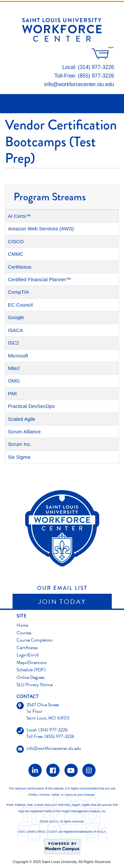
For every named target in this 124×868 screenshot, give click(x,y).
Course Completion (35, 640)
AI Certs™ (19, 216)
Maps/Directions (32, 663)
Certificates (27, 648)
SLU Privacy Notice (35, 685)
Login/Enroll (28, 655)
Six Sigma (19, 457)
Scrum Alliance (24, 432)
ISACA (15, 330)
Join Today (62, 602)
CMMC (16, 254)
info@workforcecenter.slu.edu (79, 84)
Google (16, 317)
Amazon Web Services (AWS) (41, 229)
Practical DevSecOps (31, 406)
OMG (14, 381)
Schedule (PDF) (31, 670)
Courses (24, 633)
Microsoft (18, 356)
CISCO (16, 241)
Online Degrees (31, 677)
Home (22, 625)
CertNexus (20, 267)
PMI (12, 394)
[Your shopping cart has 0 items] (103, 57)
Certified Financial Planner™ (40, 279)
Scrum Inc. (20, 444)
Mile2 (14, 368)
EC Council (20, 305)
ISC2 (13, 343)
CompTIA (18, 292)
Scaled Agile (22, 419)
